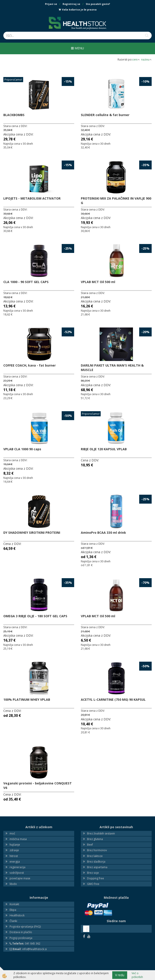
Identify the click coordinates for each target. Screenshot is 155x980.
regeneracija (17, 867)
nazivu (146, 59)
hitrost (14, 856)
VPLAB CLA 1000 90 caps (22, 449)
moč (12, 833)
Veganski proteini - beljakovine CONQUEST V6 (38, 785)
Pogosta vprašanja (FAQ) (25, 927)
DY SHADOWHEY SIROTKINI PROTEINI (32, 533)
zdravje (14, 850)
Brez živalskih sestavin (101, 833)
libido (13, 884)
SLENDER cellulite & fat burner (105, 115)
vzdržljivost (17, 873)
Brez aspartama (97, 867)
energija (15, 862)
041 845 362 (25, 944)
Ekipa (13, 910)
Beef (90, 845)
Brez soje (93, 873)
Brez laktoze (95, 856)
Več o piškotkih (137, 975)
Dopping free (96, 878)
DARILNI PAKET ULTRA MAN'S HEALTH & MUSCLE (112, 368)
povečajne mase (20, 878)
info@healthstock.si (28, 949)
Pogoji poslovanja (21, 938)
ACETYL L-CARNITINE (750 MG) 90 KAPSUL (113, 700)
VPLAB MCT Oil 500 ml (98, 282)
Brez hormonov (97, 850)
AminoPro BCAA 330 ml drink (103, 533)
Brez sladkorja (96, 862)
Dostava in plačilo (21, 932)
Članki (13, 921)
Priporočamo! (13, 80)
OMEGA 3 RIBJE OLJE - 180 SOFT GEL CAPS (35, 616)
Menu (77, 48)
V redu (120, 975)
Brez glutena (95, 839)
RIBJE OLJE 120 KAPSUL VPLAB (104, 449)
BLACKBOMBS (14, 115)
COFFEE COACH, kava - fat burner (30, 365)
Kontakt (14, 904)
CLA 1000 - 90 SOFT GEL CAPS (26, 282)
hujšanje (15, 845)
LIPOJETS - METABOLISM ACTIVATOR (32, 198)
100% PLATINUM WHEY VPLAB (27, 700)
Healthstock (17, 915)
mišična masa (18, 839)
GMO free (93, 884)
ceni (136, 59)
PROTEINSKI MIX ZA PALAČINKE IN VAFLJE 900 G (116, 201)
